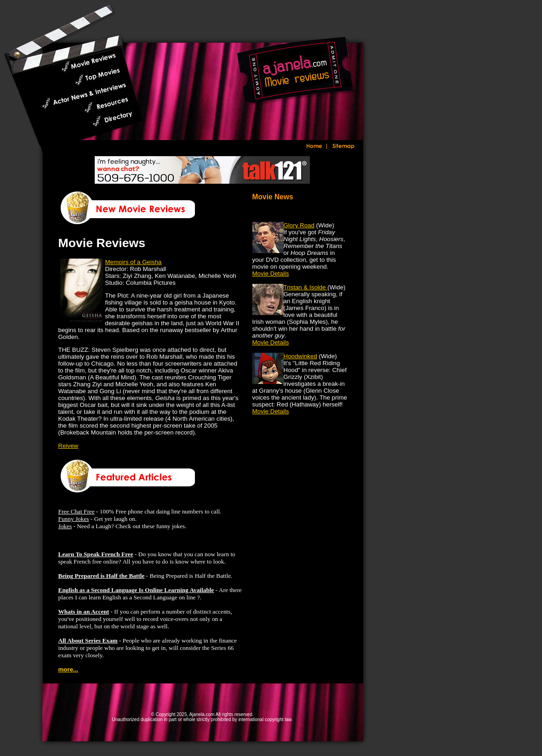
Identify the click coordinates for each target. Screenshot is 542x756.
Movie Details (271, 274)
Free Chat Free (77, 511)
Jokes (65, 526)
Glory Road (299, 225)
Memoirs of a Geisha (134, 262)
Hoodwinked (300, 356)
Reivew (68, 446)
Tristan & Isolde (306, 287)
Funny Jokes (74, 519)
